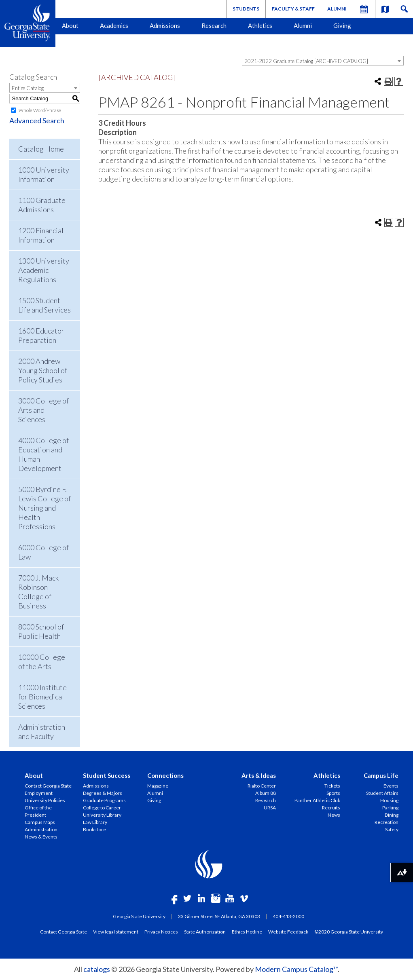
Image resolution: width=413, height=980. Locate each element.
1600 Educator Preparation (41, 335)
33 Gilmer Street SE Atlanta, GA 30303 (219, 916)
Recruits (331, 808)
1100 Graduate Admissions (42, 205)
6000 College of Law (43, 552)
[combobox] (323, 61)
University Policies (45, 800)
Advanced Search (37, 120)
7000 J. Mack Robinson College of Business (38, 592)
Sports (333, 793)
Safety (392, 829)
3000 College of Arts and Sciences (43, 410)
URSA (270, 808)
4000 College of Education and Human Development (43, 454)
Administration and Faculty (42, 732)
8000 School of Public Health (41, 631)
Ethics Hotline (247, 931)
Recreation (387, 822)
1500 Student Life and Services (44, 305)
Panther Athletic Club (317, 800)
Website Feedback (288, 931)
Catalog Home (41, 149)
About (70, 25)
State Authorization (205, 931)
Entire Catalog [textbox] (28, 88)
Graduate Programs (104, 800)
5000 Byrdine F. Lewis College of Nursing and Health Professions (44, 508)
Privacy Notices (161, 931)
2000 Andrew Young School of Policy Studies (43, 370)
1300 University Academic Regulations (44, 270)
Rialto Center (262, 786)
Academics (114, 25)
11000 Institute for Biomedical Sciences (42, 697)
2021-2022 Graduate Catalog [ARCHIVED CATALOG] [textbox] (306, 61)
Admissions (165, 25)
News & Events (41, 837)
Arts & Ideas (259, 775)
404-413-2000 (288, 916)
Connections (165, 775)
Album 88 (266, 793)
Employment (39, 793)
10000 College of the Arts (42, 662)
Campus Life (381, 775)
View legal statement (116, 931)
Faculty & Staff (293, 9)
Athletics (260, 25)
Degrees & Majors (103, 793)
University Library (102, 815)
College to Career (102, 808)
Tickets (332, 786)
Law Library (95, 822)
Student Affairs (382, 793)
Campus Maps (40, 822)
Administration (41, 829)
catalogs (97, 969)
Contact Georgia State (48, 786)
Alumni (337, 9)
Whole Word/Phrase (40, 110)
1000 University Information (44, 174)
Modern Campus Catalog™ (296, 969)
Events (391, 786)
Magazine (158, 786)
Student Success (107, 775)
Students (246, 9)
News (334, 815)
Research (214, 25)
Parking (390, 808)
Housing (389, 800)
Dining (392, 815)
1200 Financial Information (41, 235)
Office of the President (38, 811)
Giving (342, 25)
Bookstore (94, 829)
